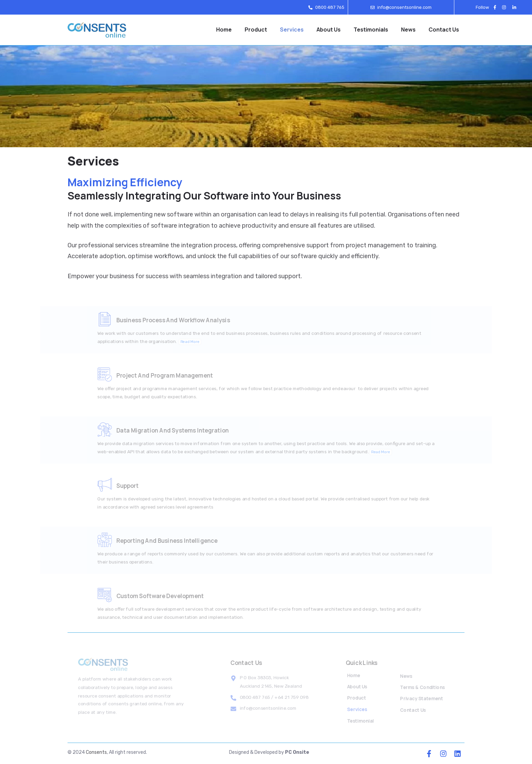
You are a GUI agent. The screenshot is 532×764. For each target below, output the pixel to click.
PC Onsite (297, 752)
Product (256, 30)
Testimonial (361, 718)
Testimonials (371, 30)
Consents (96, 752)
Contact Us (444, 30)
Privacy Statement (422, 698)
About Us (329, 30)
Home (224, 30)
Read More (196, 345)
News (408, 30)
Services (292, 30)
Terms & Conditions (423, 688)
